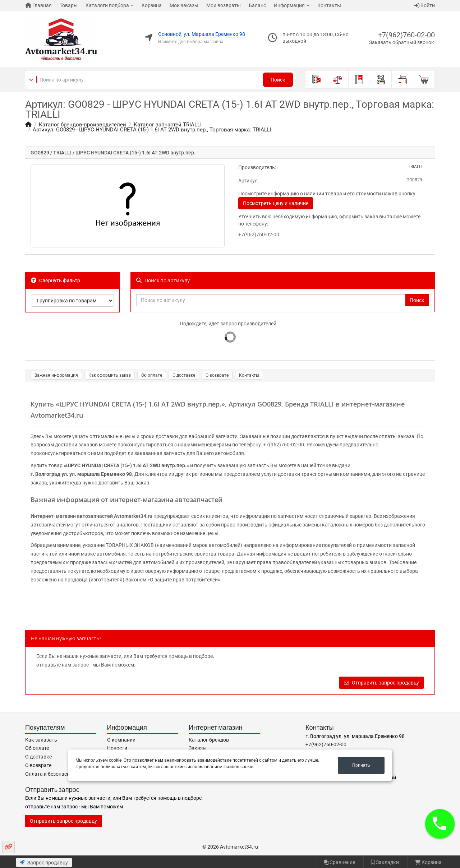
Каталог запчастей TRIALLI (168, 125)
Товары (69, 5)
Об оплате (152, 375)
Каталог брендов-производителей (82, 125)
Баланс (257, 5)
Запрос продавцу (44, 863)
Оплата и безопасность (53, 774)
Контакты (329, 5)
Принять (361, 765)
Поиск (278, 80)
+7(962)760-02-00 (406, 35)
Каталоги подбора (107, 5)
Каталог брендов (209, 740)
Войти (425, 5)
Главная (38, 5)
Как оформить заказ (110, 375)
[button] (440, 824)
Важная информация (56, 375)
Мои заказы (184, 5)
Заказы (198, 748)
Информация (289, 5)
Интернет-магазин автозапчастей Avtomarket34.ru (91, 516)
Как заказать (41, 740)
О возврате (217, 375)
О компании (121, 740)
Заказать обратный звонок (402, 42)
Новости (117, 748)
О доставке (184, 375)
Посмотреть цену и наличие (276, 203)
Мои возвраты (224, 5)
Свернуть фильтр (56, 280)
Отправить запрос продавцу (381, 683)
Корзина (152, 5)
